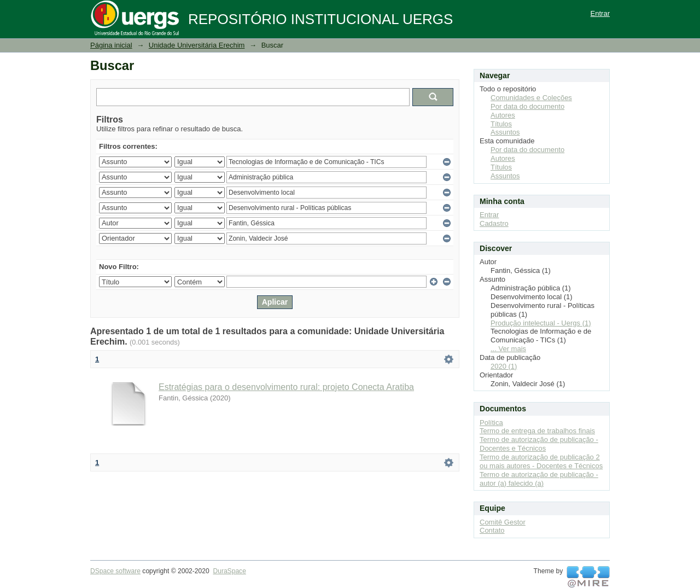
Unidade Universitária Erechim (197, 45)
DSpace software (115, 571)
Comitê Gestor (503, 522)
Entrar (600, 13)
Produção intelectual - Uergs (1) (541, 323)
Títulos (501, 124)
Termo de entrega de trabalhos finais (537, 431)
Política (491, 423)
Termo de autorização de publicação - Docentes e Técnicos (539, 444)
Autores (503, 115)
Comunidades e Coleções (531, 98)
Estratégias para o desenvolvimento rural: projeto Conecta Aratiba (286, 387)
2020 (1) (504, 366)
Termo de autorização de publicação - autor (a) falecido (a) (539, 479)
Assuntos (505, 132)
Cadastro (494, 223)
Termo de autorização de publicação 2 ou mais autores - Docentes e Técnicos (541, 461)
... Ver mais (508, 349)
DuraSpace (229, 571)
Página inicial (111, 45)
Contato (492, 530)
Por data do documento (527, 106)
